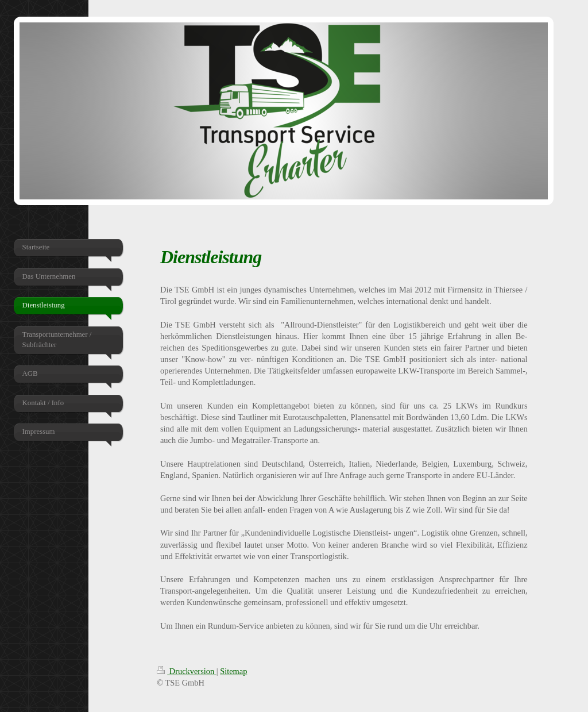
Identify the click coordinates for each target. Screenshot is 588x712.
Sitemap (233, 671)
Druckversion (187, 671)
